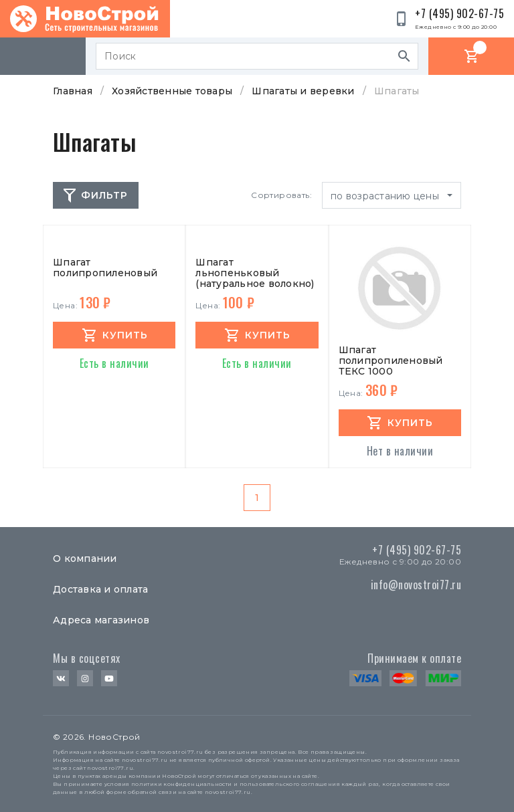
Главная (73, 91)
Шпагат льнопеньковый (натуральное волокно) (255, 273)
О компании (85, 559)
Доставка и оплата (100, 589)
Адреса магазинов (101, 620)
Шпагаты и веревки (303, 91)
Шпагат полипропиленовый (105, 268)
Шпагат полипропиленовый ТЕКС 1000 (391, 361)
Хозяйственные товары (172, 91)
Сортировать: (281, 195)
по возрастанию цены (386, 196)
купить (125, 335)
